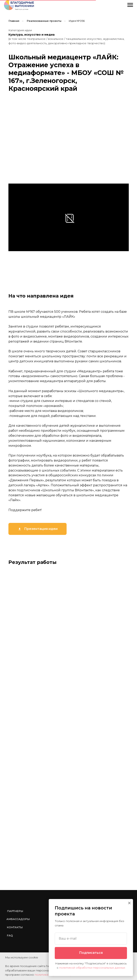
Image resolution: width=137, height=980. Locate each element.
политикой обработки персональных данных (92, 968)
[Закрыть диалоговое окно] (129, 903)
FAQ (10, 935)
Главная (14, 21)
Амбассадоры (18, 919)
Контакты (15, 927)
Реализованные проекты (44, 21)
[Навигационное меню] (130, 5)
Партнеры (15, 911)
